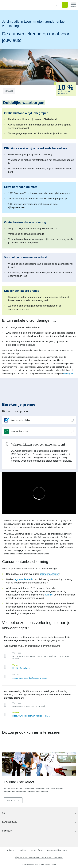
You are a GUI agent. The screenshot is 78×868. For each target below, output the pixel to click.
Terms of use (37, 850)
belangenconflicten (49, 574)
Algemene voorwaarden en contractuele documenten (39, 857)
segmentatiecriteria (23, 579)
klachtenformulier (21, 668)
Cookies (22, 850)
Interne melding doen (57, 850)
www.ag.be (68, 373)
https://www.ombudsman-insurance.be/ (31, 716)
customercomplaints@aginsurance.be (30, 678)
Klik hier (49, 595)
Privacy (11, 850)
